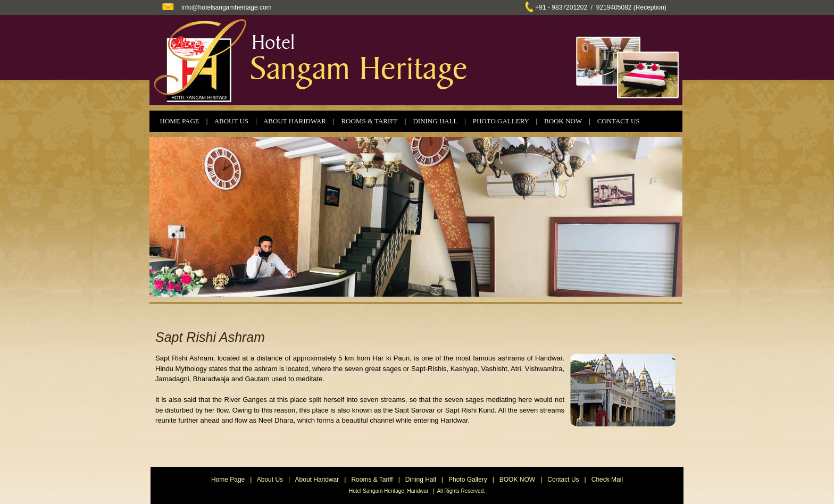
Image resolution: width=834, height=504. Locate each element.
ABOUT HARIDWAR (295, 121)
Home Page (228, 480)
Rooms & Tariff (372, 480)
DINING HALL (435, 121)
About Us (270, 480)
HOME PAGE (180, 121)
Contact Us (563, 480)
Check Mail (607, 480)
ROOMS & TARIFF (369, 121)
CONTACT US (619, 121)
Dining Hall (421, 480)
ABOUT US (231, 121)
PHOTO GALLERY (501, 121)
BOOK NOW (563, 121)
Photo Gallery (468, 480)
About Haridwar (317, 480)
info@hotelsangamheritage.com (227, 7)
